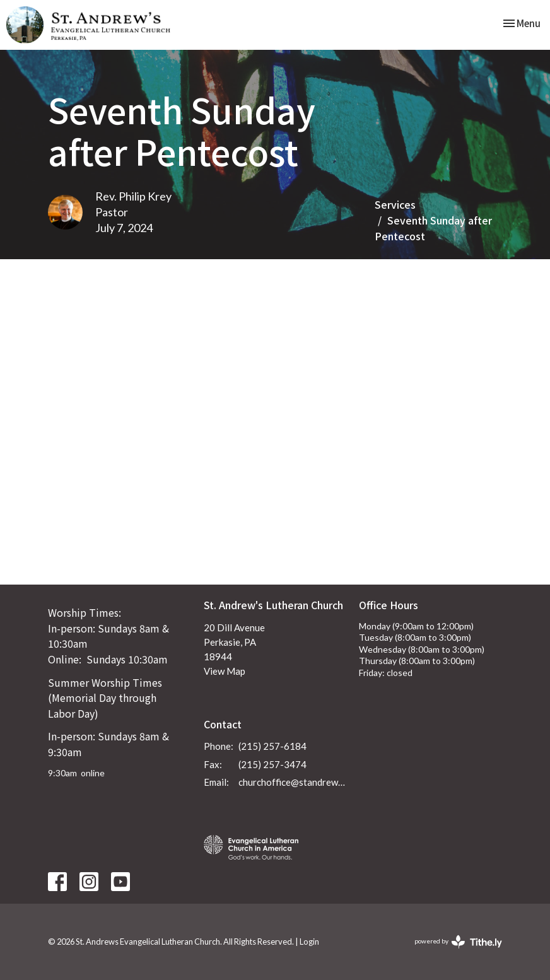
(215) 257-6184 (272, 746)
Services (395, 204)
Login (309, 942)
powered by (458, 942)
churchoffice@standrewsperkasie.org (293, 782)
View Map (225, 671)
